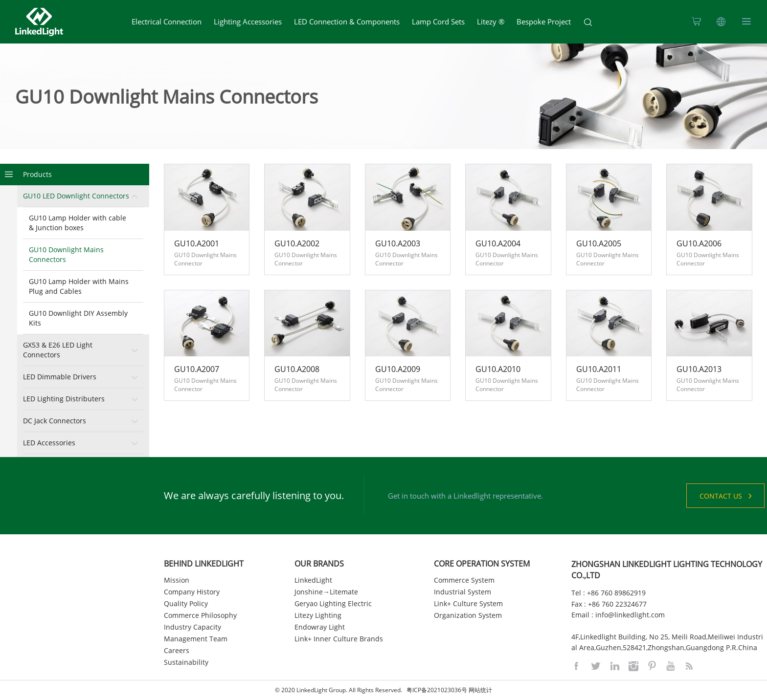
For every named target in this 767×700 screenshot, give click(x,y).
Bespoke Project (544, 22)
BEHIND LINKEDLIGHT (204, 564)
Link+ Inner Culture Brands (339, 639)
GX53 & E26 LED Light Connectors (58, 350)
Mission (177, 580)
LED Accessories (49, 443)
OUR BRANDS (319, 564)
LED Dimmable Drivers (60, 377)
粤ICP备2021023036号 (437, 690)
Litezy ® (491, 22)
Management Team (196, 639)
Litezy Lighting (318, 615)
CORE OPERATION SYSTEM (482, 564)
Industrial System (462, 592)
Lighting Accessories (248, 22)
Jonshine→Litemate (326, 592)
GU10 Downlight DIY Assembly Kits (78, 318)
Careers (177, 650)
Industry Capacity (192, 627)
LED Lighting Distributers (64, 399)
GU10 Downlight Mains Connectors (66, 254)
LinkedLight (313, 580)
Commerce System (464, 580)
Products (37, 174)
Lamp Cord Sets (438, 22)
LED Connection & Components (347, 22)
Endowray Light (320, 627)
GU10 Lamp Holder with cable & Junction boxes (78, 223)
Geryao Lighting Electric (333, 603)
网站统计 (480, 690)
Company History (192, 592)
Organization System (468, 615)
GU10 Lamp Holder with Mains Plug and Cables (79, 286)
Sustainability (186, 662)
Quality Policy (186, 603)
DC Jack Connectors (55, 421)
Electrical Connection (167, 22)
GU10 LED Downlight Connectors (76, 196)
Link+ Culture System (468, 603)
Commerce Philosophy (200, 615)
